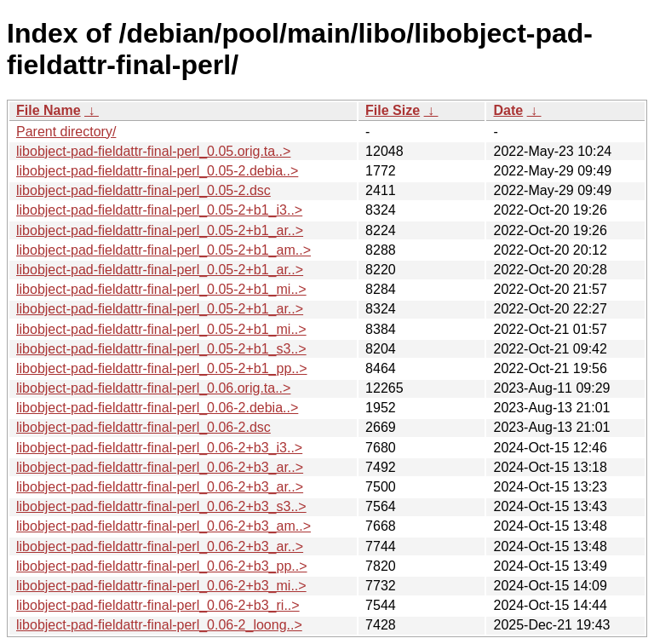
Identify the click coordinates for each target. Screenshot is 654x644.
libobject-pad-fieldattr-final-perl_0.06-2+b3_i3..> (159, 448)
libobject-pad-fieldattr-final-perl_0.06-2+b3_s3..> (161, 506)
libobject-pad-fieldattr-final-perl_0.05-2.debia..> (157, 171)
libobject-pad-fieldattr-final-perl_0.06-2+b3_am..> (163, 526)
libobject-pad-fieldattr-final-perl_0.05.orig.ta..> (153, 151)
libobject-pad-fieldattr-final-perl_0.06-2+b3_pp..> (162, 566)
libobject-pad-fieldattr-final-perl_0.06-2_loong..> (159, 625)
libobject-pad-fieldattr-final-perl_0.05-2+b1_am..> (163, 250)
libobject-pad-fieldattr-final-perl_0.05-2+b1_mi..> (161, 289)
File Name (49, 110)
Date (508, 110)
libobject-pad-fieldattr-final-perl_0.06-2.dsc (143, 427)
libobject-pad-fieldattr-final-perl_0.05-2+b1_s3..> (161, 349)
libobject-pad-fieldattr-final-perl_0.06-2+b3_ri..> (158, 605)
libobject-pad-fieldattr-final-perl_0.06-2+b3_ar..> (160, 467)
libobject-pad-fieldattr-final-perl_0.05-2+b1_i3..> (159, 210)
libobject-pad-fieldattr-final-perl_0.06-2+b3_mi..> (161, 586)
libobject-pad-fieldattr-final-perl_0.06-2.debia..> (157, 408)
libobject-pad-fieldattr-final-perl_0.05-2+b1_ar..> (160, 230)
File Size (393, 110)
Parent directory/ (66, 132)
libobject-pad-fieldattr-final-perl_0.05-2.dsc (143, 190)
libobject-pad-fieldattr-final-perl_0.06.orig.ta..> (153, 388)
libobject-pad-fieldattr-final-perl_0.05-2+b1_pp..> (162, 368)
